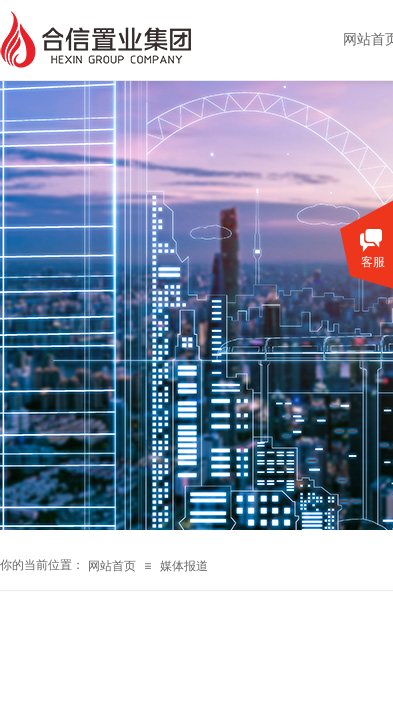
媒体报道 (184, 566)
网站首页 (112, 566)
